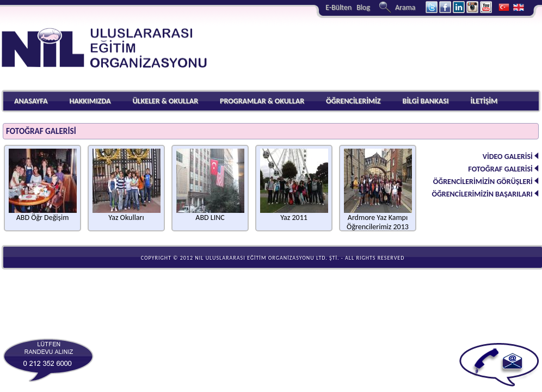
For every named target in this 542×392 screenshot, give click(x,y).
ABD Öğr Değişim (43, 214)
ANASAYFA (31, 101)
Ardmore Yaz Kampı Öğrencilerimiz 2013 (378, 219)
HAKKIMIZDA (90, 101)
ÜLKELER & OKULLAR (165, 101)
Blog (363, 7)
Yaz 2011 (294, 214)
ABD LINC (210, 214)
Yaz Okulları (127, 214)
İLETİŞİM (484, 101)
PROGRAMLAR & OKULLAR (262, 101)
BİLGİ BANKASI (426, 101)
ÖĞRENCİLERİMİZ (353, 101)
